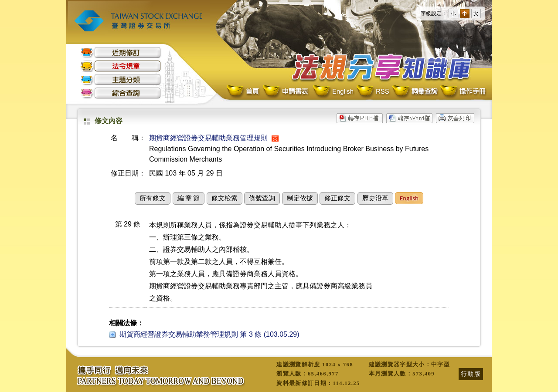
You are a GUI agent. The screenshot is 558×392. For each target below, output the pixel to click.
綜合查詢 (121, 93)
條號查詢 (262, 198)
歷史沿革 (375, 198)
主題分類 (121, 79)
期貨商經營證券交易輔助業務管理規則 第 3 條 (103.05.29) (209, 334)
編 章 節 (189, 198)
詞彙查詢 (415, 92)
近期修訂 (121, 52)
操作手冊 (463, 92)
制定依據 (300, 198)
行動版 (471, 374)
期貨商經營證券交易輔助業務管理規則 (208, 138)
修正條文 (337, 198)
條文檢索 (225, 198)
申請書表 (286, 92)
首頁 (244, 92)
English (333, 92)
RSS (373, 92)
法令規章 (121, 66)
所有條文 (153, 198)
